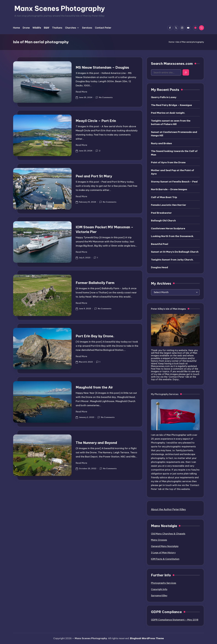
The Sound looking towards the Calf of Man (174, 153)
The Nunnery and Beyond (96, 443)
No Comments (104, 98)
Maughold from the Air (94, 387)
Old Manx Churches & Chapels (168, 534)
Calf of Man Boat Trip (164, 197)
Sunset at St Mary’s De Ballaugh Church (175, 252)
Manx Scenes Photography (60, 8)
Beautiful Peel (160, 244)
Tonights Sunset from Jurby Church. (172, 260)
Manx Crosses (159, 540)
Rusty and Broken (161, 143)
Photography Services (164, 583)
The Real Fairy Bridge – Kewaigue (171, 105)
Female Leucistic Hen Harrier (169, 205)
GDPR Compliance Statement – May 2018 (175, 620)
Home (171, 42)
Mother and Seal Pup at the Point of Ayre (173, 172)
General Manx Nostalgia (165, 546)
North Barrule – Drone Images (169, 189)
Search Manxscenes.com (172, 64)
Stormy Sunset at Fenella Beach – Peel (174, 182)
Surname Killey (159, 596)
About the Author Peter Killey (168, 509)
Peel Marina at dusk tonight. (168, 113)
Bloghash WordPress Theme (147, 638)
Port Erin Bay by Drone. (95, 336)
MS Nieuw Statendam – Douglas (102, 67)
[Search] (186, 72)
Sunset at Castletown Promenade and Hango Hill (174, 134)
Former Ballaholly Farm (95, 283)
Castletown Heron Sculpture (168, 228)
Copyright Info (159, 589)
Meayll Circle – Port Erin (96, 121)
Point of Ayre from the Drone (168, 162)
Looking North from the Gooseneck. (172, 236)
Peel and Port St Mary (94, 176)
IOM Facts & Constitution (165, 559)
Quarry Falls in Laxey (164, 97)
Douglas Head (159, 267)
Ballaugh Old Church (163, 221)
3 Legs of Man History (163, 553)
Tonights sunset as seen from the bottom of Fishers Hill (171, 123)
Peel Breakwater (161, 213)
